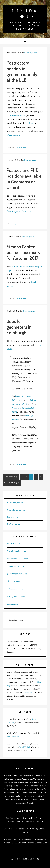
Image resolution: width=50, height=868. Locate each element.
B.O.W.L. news (13, 544)
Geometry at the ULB (25, 13)
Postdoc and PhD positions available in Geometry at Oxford (24, 179)
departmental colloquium (17, 559)
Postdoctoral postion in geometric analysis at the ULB (25, 71)
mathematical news (15, 589)
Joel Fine (29, 123)
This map (8, 786)
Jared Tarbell (25, 747)
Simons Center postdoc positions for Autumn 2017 (23, 252)
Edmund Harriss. (14, 737)
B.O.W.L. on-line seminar (15, 524)
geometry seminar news (17, 574)
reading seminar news (16, 596)
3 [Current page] (31, 477)
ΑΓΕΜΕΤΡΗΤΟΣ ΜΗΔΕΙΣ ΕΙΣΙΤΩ (25, 859)
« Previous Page (11, 477)
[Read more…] (14, 135)
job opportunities (21, 147)
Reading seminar (13, 517)
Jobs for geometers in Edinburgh (19, 327)
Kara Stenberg (37, 818)
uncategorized (12, 604)
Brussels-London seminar (16, 510)
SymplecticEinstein (16, 116)
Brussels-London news (16, 551)
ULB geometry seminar (15, 503)
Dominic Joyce (14, 211)
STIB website (28, 693)
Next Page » (14, 483)
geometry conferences (16, 566)
